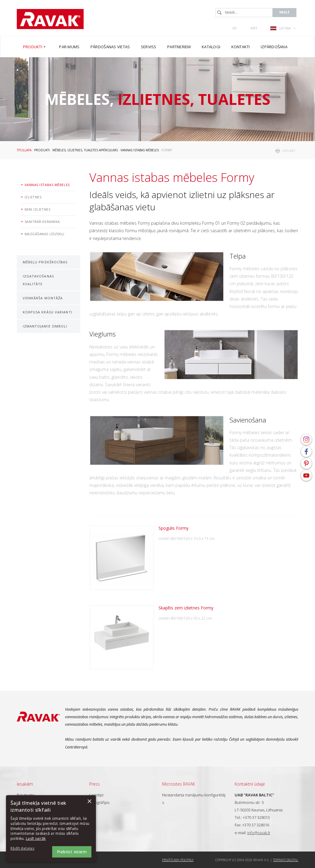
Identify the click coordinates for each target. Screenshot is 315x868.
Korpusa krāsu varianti (48, 312)
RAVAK (50, 19)
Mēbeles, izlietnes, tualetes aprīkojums (85, 150)
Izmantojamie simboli (45, 326)
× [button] (89, 802)
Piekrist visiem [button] (72, 852)
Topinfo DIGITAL (286, 860)
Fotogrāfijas (99, 802)
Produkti (42, 150)
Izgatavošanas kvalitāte (38, 280)
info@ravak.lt (259, 833)
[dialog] (51, 829)
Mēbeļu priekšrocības (45, 262)
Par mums (26, 795)
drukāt (289, 151)
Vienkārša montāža (43, 298)
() (234, 28)
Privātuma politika (178, 860)
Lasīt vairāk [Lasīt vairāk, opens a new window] (36, 838)
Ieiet (254, 28)
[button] (27, 849)
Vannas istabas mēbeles (140, 150)
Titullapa (24, 150)
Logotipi (96, 795)
